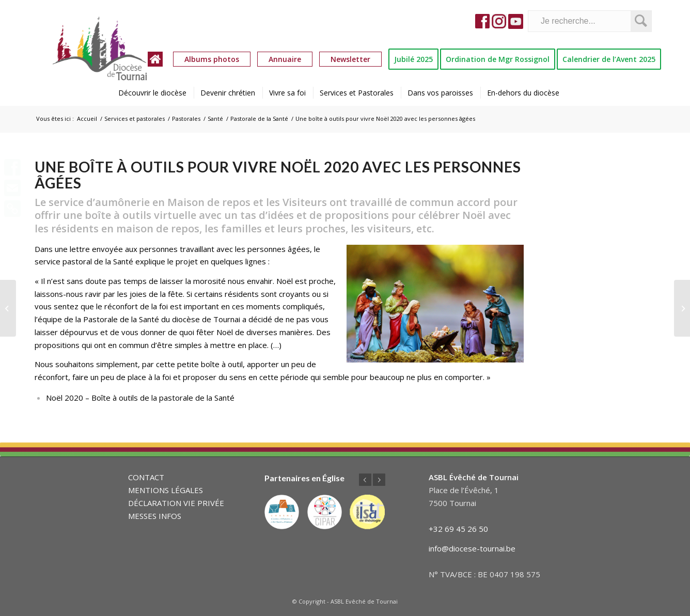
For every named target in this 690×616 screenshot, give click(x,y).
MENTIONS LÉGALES (166, 490)
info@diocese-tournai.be (472, 548)
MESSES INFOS (155, 516)
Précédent (365, 480)
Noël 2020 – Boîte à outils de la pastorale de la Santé (140, 398)
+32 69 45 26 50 (458, 529)
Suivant (379, 480)
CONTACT (146, 477)
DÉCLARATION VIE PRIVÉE (176, 503)
